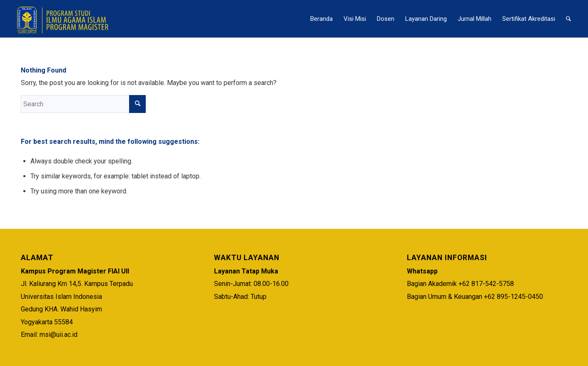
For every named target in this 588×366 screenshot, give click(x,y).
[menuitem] (321, 19)
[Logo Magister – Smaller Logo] (64, 19)
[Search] (568, 19)
